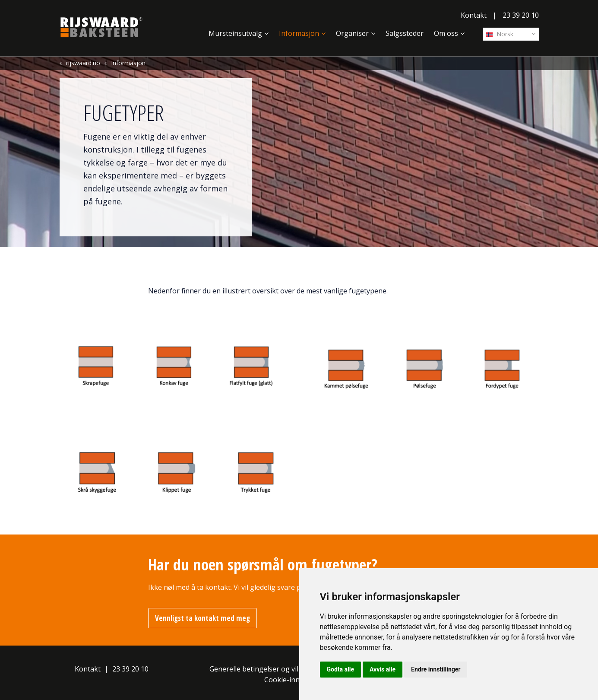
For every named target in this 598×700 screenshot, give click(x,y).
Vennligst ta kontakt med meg (202, 618)
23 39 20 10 (521, 15)
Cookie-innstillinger (296, 680)
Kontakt (474, 15)
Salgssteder (405, 33)
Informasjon (299, 33)
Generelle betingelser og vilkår (259, 669)
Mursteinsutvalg (235, 33)
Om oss (446, 33)
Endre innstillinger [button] (436, 669)
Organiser (352, 33)
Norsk (500, 34)
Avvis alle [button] (383, 669)
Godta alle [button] (341, 669)
